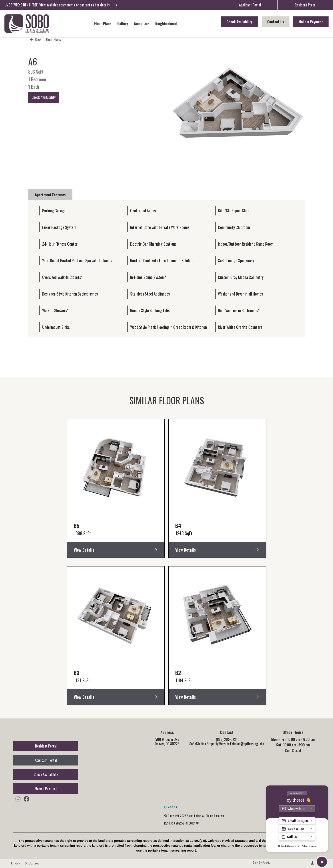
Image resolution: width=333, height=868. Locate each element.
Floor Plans (103, 24)
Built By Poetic (261, 862)
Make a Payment (311, 22)
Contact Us (276, 22)
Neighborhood (166, 24)
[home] (27, 24)
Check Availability (240, 22)
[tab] (50, 195)
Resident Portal (306, 5)
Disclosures (32, 863)
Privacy (14, 863)
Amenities (142, 24)
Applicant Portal (250, 5)
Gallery (123, 24)
